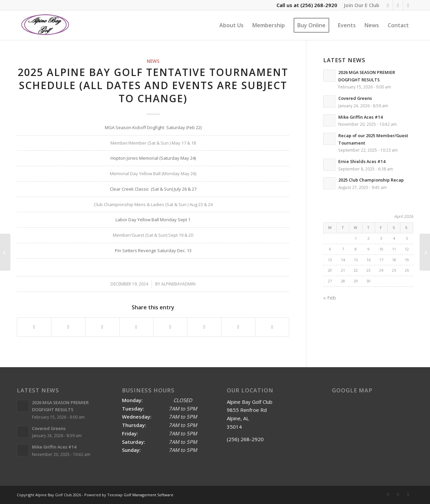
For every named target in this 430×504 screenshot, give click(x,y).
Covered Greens (355, 98)
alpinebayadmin (178, 284)
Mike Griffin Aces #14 (360, 117)
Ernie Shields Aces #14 (362, 161)
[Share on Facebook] (34, 327)
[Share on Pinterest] (102, 327)
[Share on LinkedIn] (136, 327)
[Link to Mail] (408, 5)
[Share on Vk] (204, 327)
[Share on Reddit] (238, 327)
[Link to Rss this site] (388, 5)
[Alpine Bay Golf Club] (46, 25)
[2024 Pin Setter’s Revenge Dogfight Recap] (5, 252)
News (153, 61)
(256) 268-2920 (319, 5)
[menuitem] (360, 5)
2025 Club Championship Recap (371, 180)
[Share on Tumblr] (170, 327)
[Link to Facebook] (398, 5)
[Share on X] (68, 327)
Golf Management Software (148, 495)
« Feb (330, 298)
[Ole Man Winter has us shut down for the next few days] (425, 252)
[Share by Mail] (272, 327)
